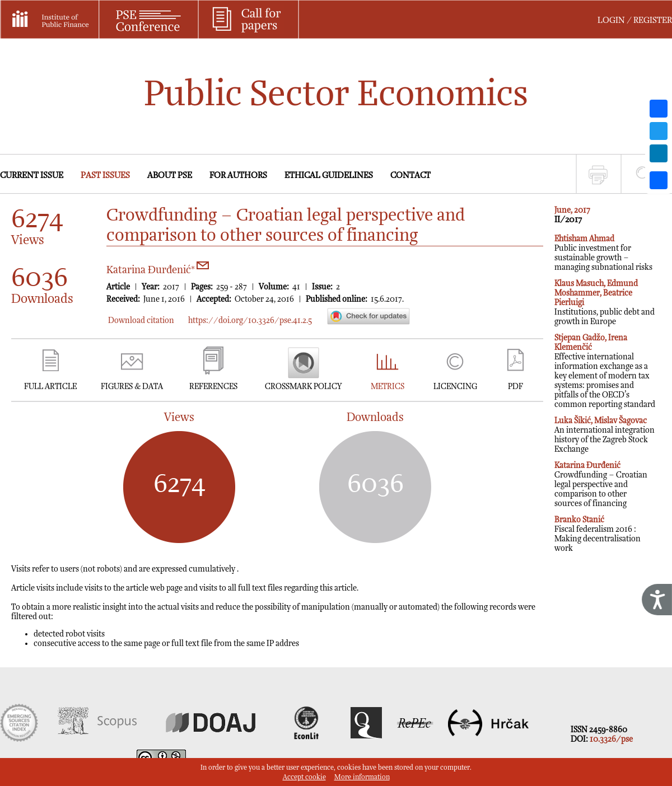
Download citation (141, 321)
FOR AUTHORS (238, 176)
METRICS (388, 387)
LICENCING (455, 387)
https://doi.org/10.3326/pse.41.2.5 (250, 321)
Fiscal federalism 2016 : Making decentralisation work (598, 534)
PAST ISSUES (105, 176)
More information (362, 777)
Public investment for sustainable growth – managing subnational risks (603, 253)
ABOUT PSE (170, 176)
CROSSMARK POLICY (303, 387)
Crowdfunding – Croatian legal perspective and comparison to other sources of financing (601, 485)
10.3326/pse (611, 739)
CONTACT (410, 176)
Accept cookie (304, 777)
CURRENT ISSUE (32, 176)
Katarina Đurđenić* (158, 270)
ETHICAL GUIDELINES (329, 176)
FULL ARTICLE (50, 387)
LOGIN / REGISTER (635, 20)
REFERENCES (213, 387)
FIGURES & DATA (132, 387)
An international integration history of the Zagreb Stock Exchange (605, 435)
